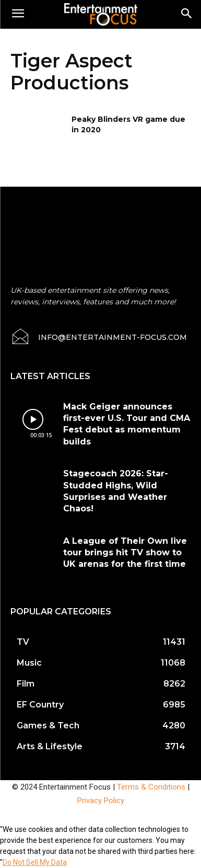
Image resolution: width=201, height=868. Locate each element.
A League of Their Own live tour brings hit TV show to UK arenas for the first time (125, 553)
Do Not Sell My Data (35, 862)
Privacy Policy (101, 801)
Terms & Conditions (151, 787)
